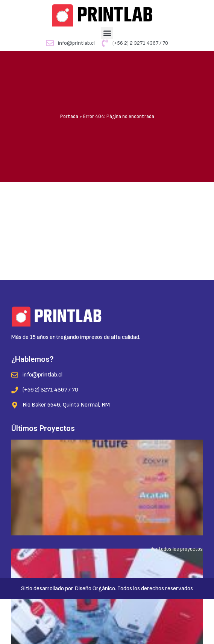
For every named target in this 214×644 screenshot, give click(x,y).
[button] (107, 33)
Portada (69, 116)
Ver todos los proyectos (177, 549)
